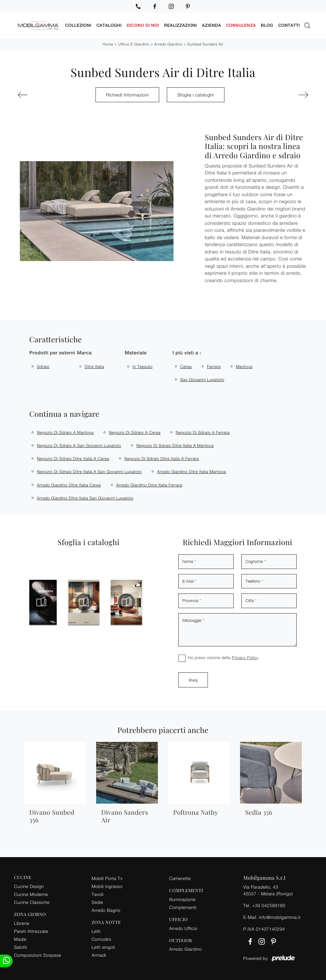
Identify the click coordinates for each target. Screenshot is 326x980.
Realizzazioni (180, 25)
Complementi (183, 907)
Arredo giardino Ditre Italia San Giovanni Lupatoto (85, 498)
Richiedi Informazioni (127, 95)
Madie (20, 939)
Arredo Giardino (168, 44)
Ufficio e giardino (134, 44)
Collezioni (78, 25)
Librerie (22, 923)
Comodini (102, 939)
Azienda (212, 25)
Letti (96, 931)
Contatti (289, 25)
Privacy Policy (245, 657)
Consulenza (241, 25)
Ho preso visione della (223, 657)
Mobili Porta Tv (107, 878)
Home (108, 44)
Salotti (21, 947)
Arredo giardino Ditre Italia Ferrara (149, 485)
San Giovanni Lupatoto (202, 380)
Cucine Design (29, 886)
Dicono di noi (143, 25)
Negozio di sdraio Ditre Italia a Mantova (175, 445)
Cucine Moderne (31, 894)
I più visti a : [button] (187, 353)
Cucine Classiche (32, 902)
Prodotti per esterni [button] (52, 353)
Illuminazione (182, 899)
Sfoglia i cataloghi (196, 95)
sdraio (43, 366)
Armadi (99, 955)
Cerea (186, 366)
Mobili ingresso (107, 886)
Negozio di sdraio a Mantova (65, 432)
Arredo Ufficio (183, 928)
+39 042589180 (269, 905)
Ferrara (214, 366)
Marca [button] (84, 353)
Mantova (244, 366)
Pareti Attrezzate (31, 931)
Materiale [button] (136, 353)
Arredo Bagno (106, 910)
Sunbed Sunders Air (206, 44)
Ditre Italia (94, 366)
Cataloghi (109, 25)
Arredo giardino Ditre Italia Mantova (191, 472)
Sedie (97, 902)
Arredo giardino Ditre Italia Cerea (69, 485)
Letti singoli (103, 947)
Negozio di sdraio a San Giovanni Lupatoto (79, 445)
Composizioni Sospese (38, 955)
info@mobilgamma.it (280, 917)
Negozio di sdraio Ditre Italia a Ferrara (162, 458)
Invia (193, 680)
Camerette (180, 878)
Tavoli (98, 894)
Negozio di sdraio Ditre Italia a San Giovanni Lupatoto (89, 472)
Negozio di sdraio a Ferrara (203, 432)
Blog (267, 25)
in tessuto (142, 366)
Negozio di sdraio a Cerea (135, 432)
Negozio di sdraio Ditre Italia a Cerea (73, 458)
